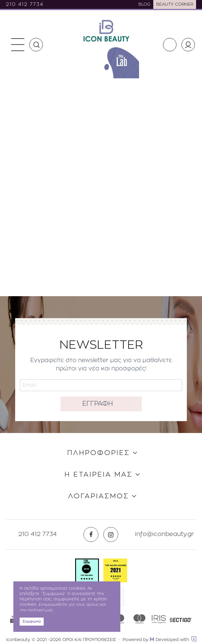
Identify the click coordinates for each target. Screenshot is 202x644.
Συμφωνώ (32, 621)
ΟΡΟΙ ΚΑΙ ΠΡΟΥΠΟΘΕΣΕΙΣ (89, 640)
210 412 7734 (25, 4)
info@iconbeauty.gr (164, 534)
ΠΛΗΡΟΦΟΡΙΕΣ (98, 453)
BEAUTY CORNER (175, 4)
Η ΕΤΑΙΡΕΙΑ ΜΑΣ (98, 475)
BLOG (144, 4)
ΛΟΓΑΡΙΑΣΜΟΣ (98, 496)
